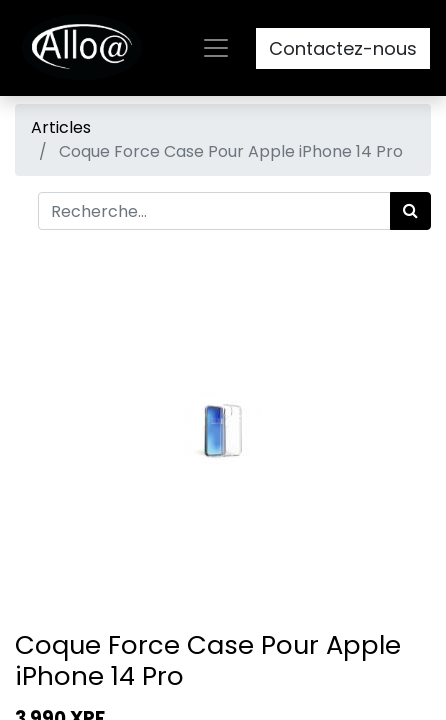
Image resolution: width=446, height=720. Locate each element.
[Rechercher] (410, 211)
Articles (61, 127)
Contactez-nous (343, 48)
